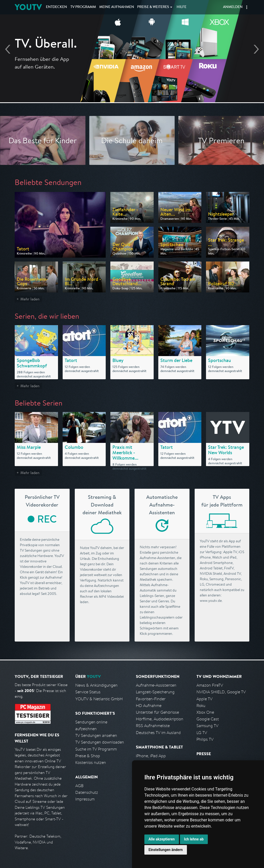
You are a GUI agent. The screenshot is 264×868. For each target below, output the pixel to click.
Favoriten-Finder (151, 699)
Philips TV (205, 739)
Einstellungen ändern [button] (166, 850)
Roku (201, 706)
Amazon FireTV (210, 685)
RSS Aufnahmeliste (153, 726)
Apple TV (204, 699)
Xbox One (205, 712)
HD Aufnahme (149, 706)
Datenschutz (87, 792)
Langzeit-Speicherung (155, 692)
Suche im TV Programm (96, 749)
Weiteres (153, 7)
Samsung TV (207, 726)
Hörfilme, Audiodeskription (160, 719)
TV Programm (83, 7)
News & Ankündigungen (96, 685)
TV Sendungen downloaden (100, 742)
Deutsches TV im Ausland (158, 733)
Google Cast (208, 719)
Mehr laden (30, 299)
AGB (79, 786)
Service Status (88, 692)
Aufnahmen (117, 7)
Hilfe (181, 7)
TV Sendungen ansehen (96, 735)
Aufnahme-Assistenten (156, 685)
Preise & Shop (88, 756)
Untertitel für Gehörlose (157, 712)
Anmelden (233, 7)
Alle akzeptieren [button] (162, 839)
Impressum (85, 799)
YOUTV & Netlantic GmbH (99, 699)
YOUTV (28, 7)
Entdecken (56, 7)
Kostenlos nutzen (91, 762)
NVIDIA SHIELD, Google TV (221, 692)
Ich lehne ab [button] (194, 839)
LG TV (202, 733)
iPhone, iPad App (151, 756)
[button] (247, 7)
